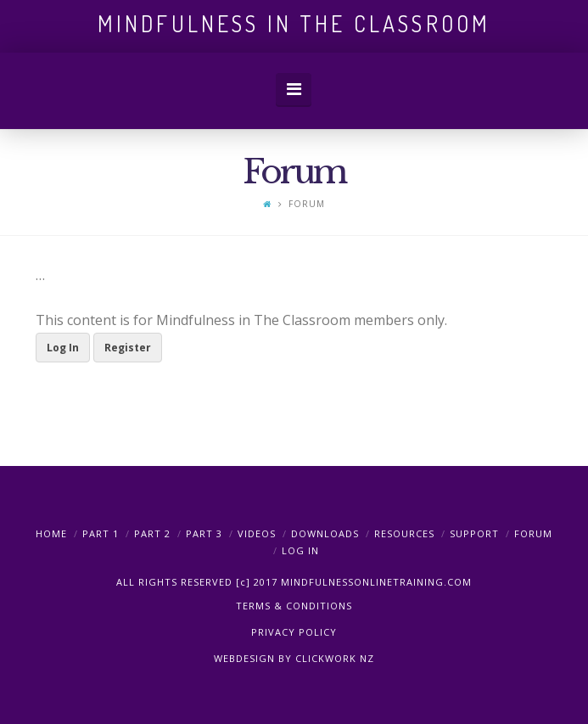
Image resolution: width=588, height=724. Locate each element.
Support (474, 533)
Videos (257, 533)
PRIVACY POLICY (294, 632)
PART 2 (152, 533)
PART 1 (101, 533)
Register (128, 348)
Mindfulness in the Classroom (294, 24)
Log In (63, 348)
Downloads (325, 533)
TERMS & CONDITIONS (294, 606)
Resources (404, 533)
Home (51, 533)
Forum (533, 533)
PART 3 (204, 533)
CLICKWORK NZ (335, 658)
